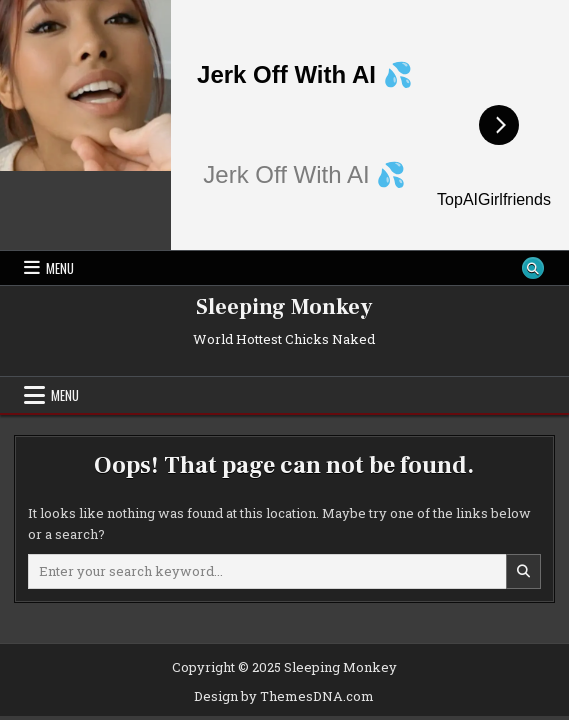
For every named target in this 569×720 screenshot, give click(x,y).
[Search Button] (533, 268)
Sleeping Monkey (284, 307)
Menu (60, 268)
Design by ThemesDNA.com (284, 696)
